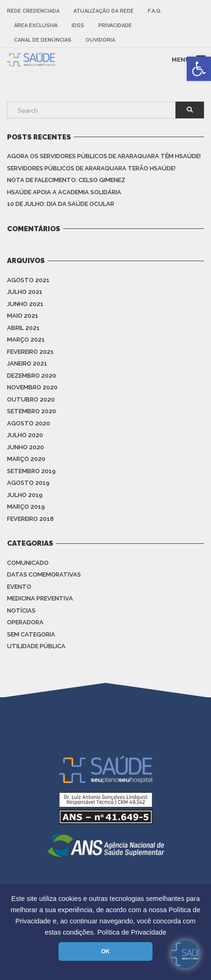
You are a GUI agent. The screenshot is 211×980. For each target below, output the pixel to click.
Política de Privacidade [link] (132, 932)
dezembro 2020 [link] (32, 376)
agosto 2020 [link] (29, 423)
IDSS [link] (78, 26)
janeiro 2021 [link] (27, 363)
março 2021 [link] (26, 340)
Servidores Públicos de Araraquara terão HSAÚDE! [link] (91, 168)
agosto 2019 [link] (28, 483)
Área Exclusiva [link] (36, 26)
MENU (181, 59)
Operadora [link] (25, 622)
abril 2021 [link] (23, 328)
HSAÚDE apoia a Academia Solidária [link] (64, 192)
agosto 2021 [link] (28, 280)
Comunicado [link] (28, 563)
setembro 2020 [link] (32, 411)
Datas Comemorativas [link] (44, 574)
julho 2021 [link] (25, 292)
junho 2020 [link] (25, 447)
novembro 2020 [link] (32, 387)
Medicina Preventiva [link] (40, 598)
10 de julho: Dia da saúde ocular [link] (61, 204)
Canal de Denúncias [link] (43, 40)
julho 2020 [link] (25, 435)
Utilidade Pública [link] (36, 646)
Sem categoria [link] (31, 634)
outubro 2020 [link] (31, 399)
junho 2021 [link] (25, 304)
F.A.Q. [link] (155, 11)
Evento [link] (19, 587)
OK (105, 951)
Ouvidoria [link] (100, 40)
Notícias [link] (21, 611)
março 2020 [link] (26, 459)
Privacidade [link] (115, 26)
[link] (199, 69)
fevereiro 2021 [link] (30, 352)
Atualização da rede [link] (104, 11)
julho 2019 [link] (25, 495)
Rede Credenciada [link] (33, 11)
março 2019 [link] (26, 507)
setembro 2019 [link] (31, 471)
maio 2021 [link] (23, 316)
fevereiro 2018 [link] (30, 519)
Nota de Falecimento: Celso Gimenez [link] (66, 180)
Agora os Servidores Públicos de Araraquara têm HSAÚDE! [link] (104, 156)
